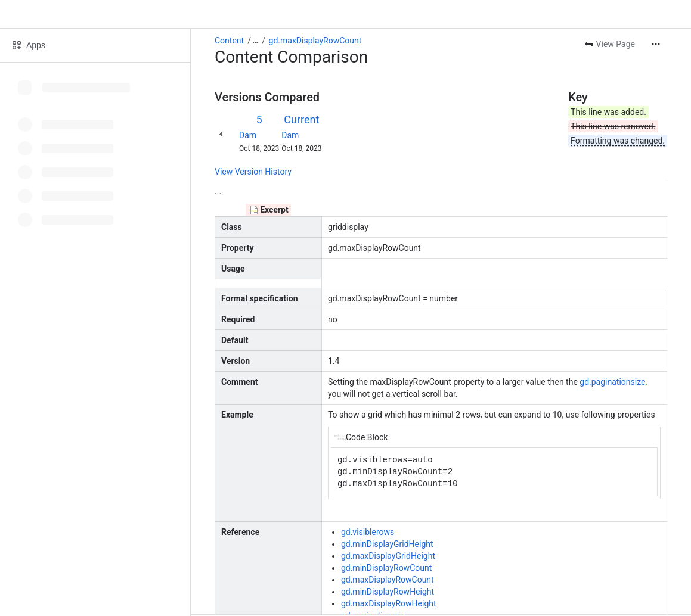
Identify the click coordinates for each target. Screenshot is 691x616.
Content (229, 41)
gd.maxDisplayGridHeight (388, 556)
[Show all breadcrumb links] (255, 41)
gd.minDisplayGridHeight (387, 544)
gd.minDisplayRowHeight (388, 592)
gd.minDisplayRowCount (386, 568)
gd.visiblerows (368, 532)
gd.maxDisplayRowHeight (389, 603)
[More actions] (656, 44)
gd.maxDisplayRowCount (315, 41)
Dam (248, 135)
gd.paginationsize (612, 382)
